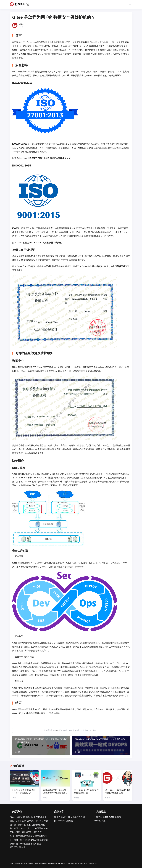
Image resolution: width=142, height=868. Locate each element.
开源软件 (56, 817)
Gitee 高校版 (115, 817)
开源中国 (98, 817)
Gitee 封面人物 (78, 817)
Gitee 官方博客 (33, 864)
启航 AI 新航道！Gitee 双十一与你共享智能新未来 (23, 792)
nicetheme (54, 864)
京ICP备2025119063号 (68, 864)
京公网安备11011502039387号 (89, 864)
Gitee (56, 730)
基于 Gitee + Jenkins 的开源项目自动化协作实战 (117, 792)
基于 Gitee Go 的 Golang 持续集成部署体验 (86, 792)
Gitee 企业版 (100, 821)
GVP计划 (65, 817)
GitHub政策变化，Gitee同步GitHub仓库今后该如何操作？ (55, 792)
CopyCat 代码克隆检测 (62, 821)
